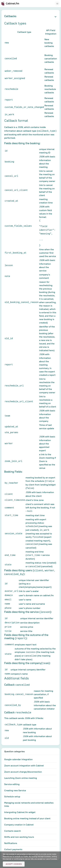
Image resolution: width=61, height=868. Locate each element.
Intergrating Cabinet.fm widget (20, 803)
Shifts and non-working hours (19, 828)
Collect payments (13, 840)
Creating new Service (15, 781)
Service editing (12, 775)
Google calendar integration (18, 750)
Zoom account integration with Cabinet (24, 756)
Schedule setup (12, 788)
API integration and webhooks (19, 847)
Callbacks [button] (10, 16)
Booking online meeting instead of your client (27, 809)
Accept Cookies (14, 864)
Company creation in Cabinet (19, 816)
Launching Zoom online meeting (21, 769)
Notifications (11, 834)
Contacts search (12, 822)
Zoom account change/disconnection (23, 763)
